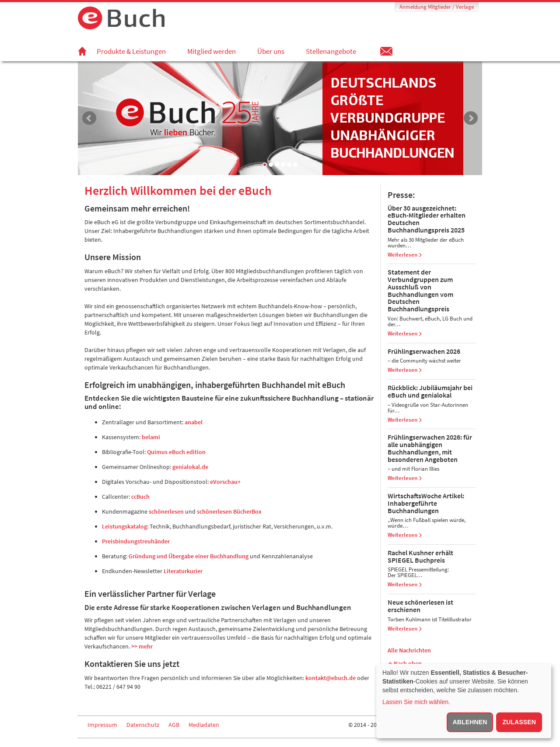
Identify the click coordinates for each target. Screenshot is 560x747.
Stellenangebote (331, 51)
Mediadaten (204, 725)
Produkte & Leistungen (131, 51)
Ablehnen (470, 722)
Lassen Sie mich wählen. (416, 702)
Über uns (271, 51)
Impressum (102, 725)
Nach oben (405, 663)
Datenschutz (143, 725)
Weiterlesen (405, 255)
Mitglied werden (212, 51)
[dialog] (464, 701)
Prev (89, 118)
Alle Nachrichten (409, 650)
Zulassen (519, 722)
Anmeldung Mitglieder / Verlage (437, 7)
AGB (174, 725)
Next (471, 118)
